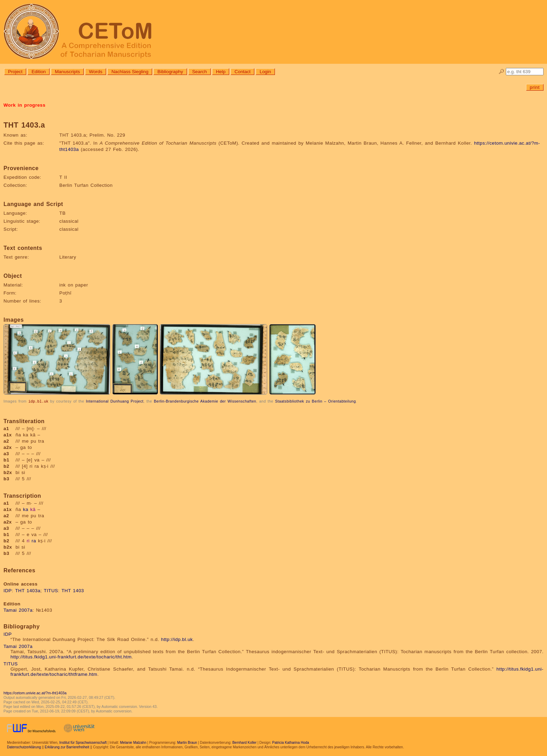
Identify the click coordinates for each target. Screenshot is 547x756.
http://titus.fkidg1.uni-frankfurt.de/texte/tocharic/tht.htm (71, 656)
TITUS (51, 590)
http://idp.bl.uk (177, 639)
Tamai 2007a (18, 610)
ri (28, 540)
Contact (242, 72)
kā (33, 509)
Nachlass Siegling (130, 72)
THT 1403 (73, 590)
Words (96, 72)
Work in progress (24, 105)
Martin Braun (187, 742)
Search (200, 72)
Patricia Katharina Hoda (291, 742)
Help (221, 72)
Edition (39, 72)
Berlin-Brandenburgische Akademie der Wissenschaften (205, 401)
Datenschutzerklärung (24, 747)
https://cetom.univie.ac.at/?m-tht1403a (35, 693)
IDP (8, 590)
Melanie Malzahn (133, 742)
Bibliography (170, 72)
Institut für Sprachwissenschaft (83, 742)
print (535, 87)
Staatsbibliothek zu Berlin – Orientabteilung (315, 401)
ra (34, 540)
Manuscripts (67, 72)
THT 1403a (28, 590)
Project (15, 72)
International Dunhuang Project (115, 401)
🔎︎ (501, 72)
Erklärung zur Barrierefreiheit (67, 747)
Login (265, 72)
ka (26, 509)
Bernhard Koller (244, 742)
